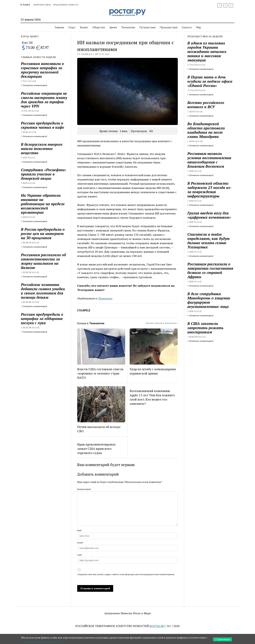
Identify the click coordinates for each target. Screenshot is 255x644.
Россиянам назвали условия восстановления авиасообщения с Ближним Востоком (209, 160)
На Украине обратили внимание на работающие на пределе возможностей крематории (43, 204)
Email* (80, 543)
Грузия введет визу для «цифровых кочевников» (209, 215)
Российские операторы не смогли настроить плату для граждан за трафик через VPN (44, 100)
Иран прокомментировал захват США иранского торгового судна (96, 449)
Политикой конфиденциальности (42, 641)
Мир (198, 27)
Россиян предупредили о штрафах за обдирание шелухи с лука (42, 319)
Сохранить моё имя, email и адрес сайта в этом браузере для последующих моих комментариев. (126, 574)
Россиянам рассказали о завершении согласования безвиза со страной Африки (210, 270)
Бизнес (84, 27)
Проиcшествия (169, 27)
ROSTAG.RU (157, 626)
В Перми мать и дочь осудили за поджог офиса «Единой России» (210, 81)
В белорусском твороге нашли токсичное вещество (42, 149)
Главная (59, 27)
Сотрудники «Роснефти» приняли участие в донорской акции (43, 174)
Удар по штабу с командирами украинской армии (153, 371)
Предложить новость (66, 5)
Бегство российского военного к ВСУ (206, 105)
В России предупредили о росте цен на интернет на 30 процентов (43, 234)
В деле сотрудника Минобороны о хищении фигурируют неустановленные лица (209, 300)
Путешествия (147, 27)
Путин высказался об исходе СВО (99, 429)
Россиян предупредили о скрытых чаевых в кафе (42, 125)
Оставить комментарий (34, 85)
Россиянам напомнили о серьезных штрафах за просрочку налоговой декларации (42, 70)
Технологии (128, 27)
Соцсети (187, 27)
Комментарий (84, 489)
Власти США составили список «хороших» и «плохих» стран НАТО (100, 373)
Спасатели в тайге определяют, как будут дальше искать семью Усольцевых (209, 241)
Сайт (80, 555)
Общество (99, 27)
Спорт (72, 27)
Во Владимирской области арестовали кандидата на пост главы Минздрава (206, 130)
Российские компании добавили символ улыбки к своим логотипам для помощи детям (43, 291)
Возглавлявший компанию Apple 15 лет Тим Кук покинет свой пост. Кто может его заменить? (152, 397)
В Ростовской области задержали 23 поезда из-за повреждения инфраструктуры (209, 190)
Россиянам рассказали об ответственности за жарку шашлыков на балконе (43, 261)
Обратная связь (42, 5)
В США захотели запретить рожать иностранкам (205, 328)
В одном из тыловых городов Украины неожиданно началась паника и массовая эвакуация (207, 52)
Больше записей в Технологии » (162, 323)
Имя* (80, 530)
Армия (113, 27)
